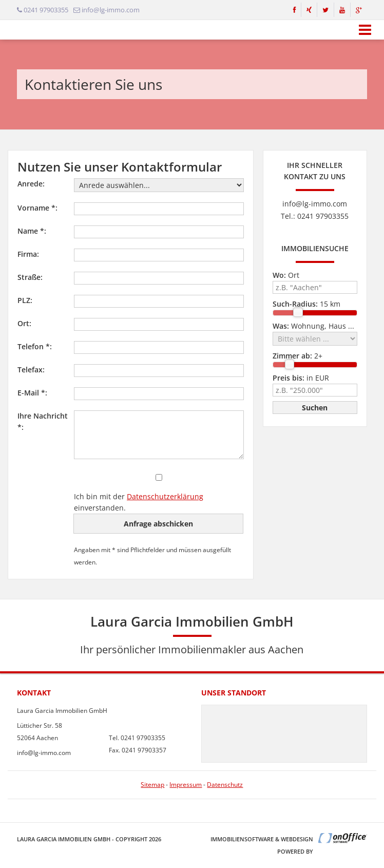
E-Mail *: (32, 393)
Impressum (186, 785)
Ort (286, 275)
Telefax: (31, 370)
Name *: (32, 231)
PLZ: (25, 300)
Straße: (30, 277)
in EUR (301, 378)
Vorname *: (37, 208)
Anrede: (31, 184)
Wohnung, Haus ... (313, 326)
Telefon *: (35, 346)
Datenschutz (225, 785)
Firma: (28, 254)
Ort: (24, 323)
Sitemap (152, 785)
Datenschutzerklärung (165, 496)
